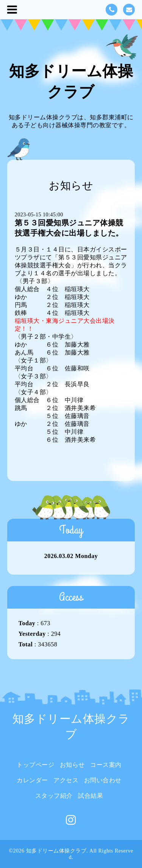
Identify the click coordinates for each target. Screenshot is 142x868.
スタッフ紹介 (54, 796)
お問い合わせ (103, 780)
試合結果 (91, 796)
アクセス (66, 780)
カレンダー (32, 780)
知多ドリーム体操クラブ (56, 851)
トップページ (35, 765)
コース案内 (106, 765)
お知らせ (72, 765)
